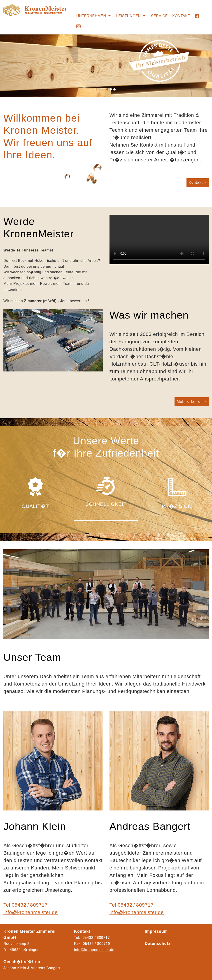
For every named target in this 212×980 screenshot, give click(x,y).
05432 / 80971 (95, 944)
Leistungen (129, 16)
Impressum (156, 931)
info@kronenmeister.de (30, 912)
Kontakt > (198, 182)
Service (160, 16)
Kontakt (181, 16)
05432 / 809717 (30, 905)
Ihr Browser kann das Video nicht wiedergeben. (159, 240)
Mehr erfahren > (192, 402)
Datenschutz (158, 944)
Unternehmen (91, 16)
